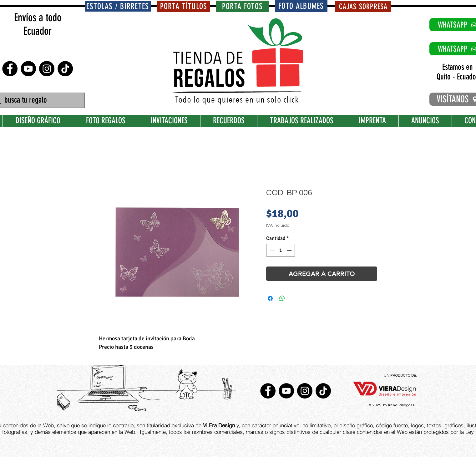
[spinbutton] (281, 250)
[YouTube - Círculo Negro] (28, 69)
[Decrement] (271, 250)
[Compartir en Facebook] (270, 298)
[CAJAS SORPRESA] (363, 7)
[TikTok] (65, 69)
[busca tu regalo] (38, 100)
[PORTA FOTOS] (242, 6)
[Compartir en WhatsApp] (282, 298)
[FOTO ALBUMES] (301, 6)
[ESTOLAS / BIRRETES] (118, 6)
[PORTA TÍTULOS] (184, 6)
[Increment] (290, 250)
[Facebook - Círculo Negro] (10, 69)
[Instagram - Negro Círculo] (47, 69)
